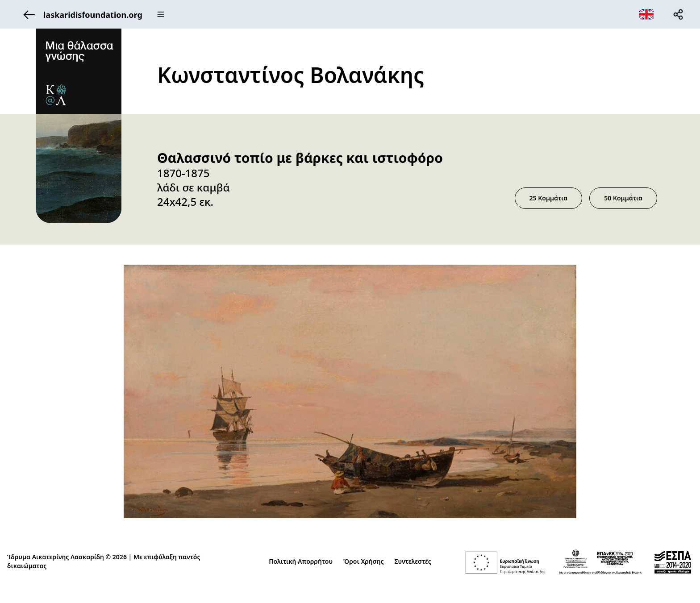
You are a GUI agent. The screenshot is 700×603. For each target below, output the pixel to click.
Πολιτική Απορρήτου (301, 561)
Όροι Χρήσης (363, 561)
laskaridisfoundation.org (80, 15)
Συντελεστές (413, 561)
